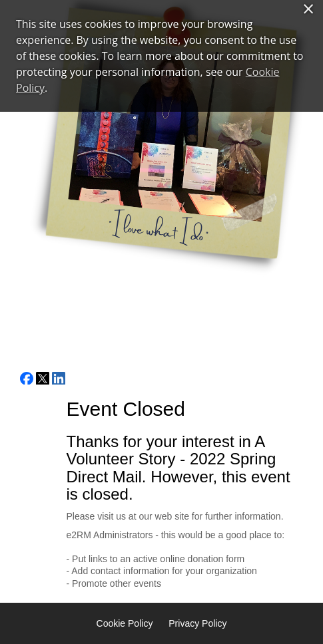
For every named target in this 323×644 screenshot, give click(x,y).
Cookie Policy (125, 623)
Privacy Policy (197, 623)
